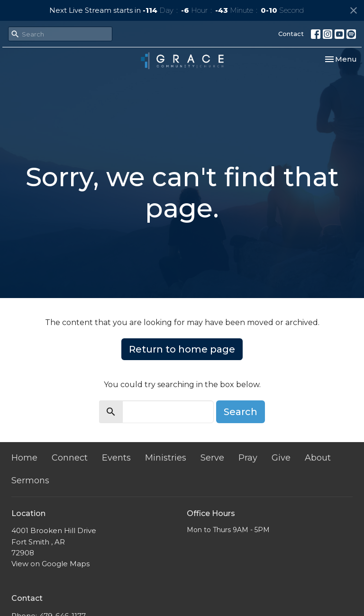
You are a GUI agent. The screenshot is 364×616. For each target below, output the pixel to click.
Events (116, 458)
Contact (291, 34)
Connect (70, 458)
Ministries (166, 458)
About (318, 458)
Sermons (30, 480)
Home (24, 458)
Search (241, 412)
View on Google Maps (50, 564)
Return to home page (182, 349)
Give (281, 458)
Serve (212, 458)
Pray (248, 458)
